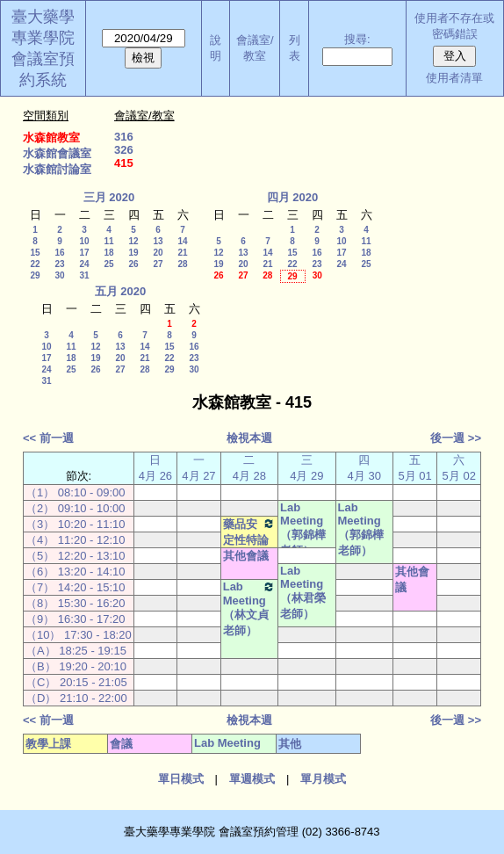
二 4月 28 (249, 468)
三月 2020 (109, 197)
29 (35, 275)
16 (59, 253)
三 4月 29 (306, 468)
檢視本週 (249, 438)
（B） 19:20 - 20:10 (76, 666)
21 (182, 253)
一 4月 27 (198, 468)
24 (84, 264)
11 (108, 241)
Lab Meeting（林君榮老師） (303, 592)
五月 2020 (121, 291)
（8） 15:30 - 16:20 (75, 603)
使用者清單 (454, 78)
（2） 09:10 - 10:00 (75, 508)
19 (133, 253)
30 (59, 275)
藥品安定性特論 (249, 532)
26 (133, 264)
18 (108, 253)
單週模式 (252, 779)
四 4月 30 (364, 468)
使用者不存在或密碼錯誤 (454, 26)
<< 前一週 (48, 438)
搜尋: (357, 39)
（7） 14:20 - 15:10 (75, 587)
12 (133, 241)
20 (158, 253)
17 (84, 253)
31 (84, 275)
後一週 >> (456, 438)
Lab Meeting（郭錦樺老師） (303, 529)
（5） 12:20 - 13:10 (75, 556)
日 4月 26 (155, 468)
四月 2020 (293, 197)
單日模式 (181, 779)
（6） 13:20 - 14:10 (75, 572)
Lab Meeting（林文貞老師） (249, 608)
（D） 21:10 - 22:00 (76, 698)
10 (84, 241)
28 (182, 264)
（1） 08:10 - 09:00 (75, 492)
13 (158, 241)
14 (182, 241)
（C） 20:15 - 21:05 (76, 682)
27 (158, 264)
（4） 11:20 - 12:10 (75, 540)
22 (35, 264)
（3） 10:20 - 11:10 (75, 524)
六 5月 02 (459, 468)
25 (108, 264)
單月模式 (323, 779)
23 (59, 264)
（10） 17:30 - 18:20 (79, 635)
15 (35, 253)
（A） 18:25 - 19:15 (76, 651)
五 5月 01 (415, 468)
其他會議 (246, 556)
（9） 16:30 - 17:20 (75, 619)
